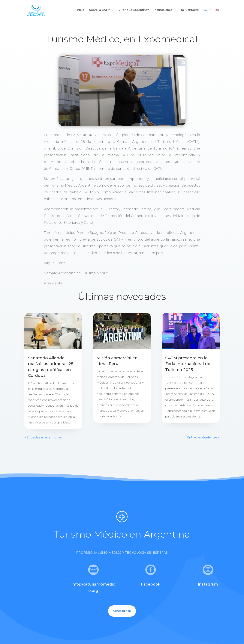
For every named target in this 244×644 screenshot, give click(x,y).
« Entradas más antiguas (43, 437)
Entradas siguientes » (203, 437)
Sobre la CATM (100, 10)
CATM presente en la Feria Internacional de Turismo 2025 (188, 364)
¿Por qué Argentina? (134, 10)
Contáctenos (122, 611)
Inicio (80, 10)
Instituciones (163, 10)
